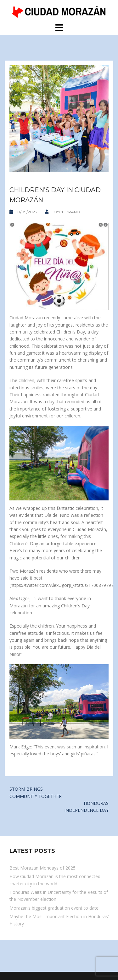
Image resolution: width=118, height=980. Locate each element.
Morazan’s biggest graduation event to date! (54, 908)
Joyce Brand (66, 212)
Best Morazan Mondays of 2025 (42, 868)
